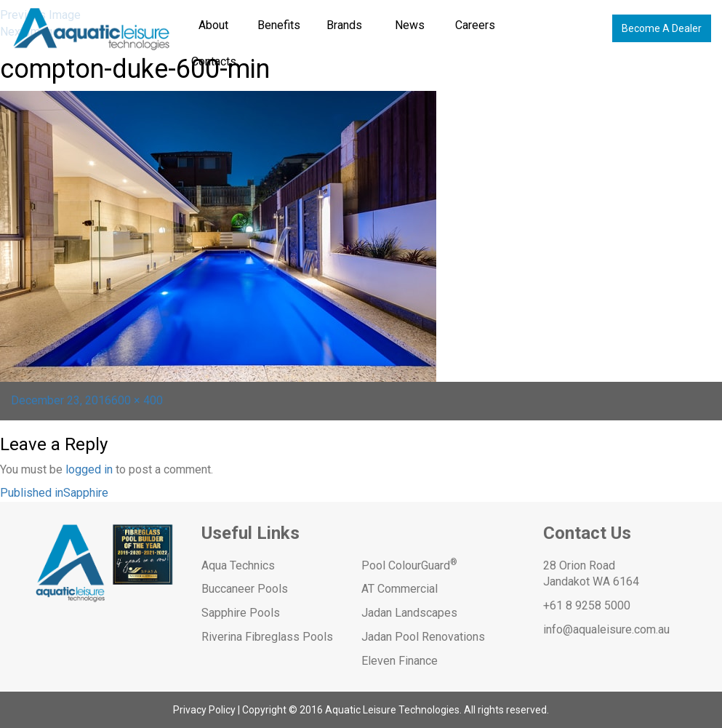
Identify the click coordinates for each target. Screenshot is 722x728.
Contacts (214, 61)
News (410, 25)
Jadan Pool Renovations (423, 637)
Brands (344, 25)
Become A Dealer (662, 28)
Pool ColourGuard (409, 565)
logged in (89, 469)
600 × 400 (137, 400)
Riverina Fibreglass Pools (267, 637)
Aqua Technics (238, 565)
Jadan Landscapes (409, 613)
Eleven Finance (400, 661)
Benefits (279, 25)
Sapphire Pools (241, 613)
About (213, 25)
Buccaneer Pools (245, 589)
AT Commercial (400, 589)
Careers (475, 25)
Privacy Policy (204, 710)
